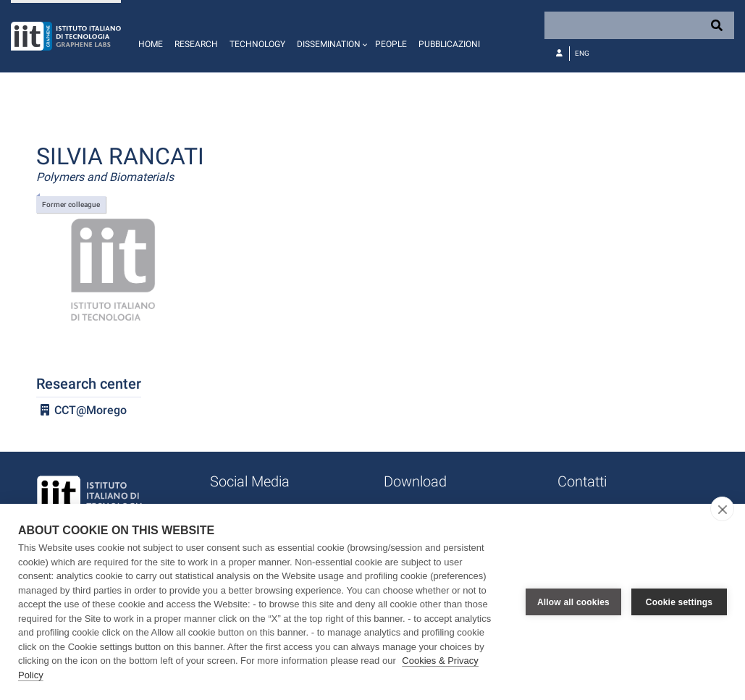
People (391, 44)
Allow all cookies (573, 602)
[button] (330, 36)
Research (196, 44)
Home (151, 44)
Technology (257, 44)
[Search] (639, 25)
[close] (722, 509)
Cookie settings (679, 602)
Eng (582, 53)
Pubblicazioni (449, 44)
